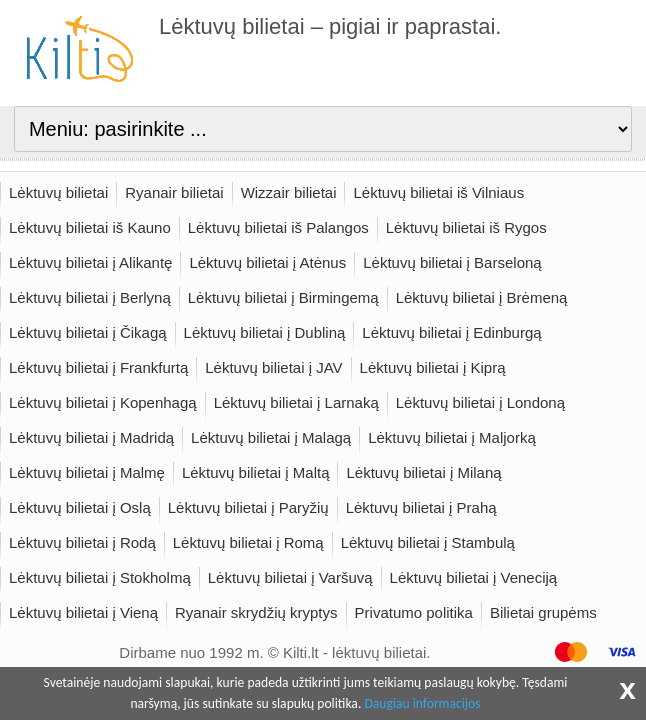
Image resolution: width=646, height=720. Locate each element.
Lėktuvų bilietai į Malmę (87, 472)
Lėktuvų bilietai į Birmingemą (283, 297)
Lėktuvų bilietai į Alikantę (90, 262)
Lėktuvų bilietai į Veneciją (474, 577)
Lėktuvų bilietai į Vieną (83, 612)
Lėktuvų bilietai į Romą (248, 542)
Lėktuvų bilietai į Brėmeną (482, 297)
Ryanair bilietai (174, 192)
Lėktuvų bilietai (58, 192)
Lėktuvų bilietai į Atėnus (267, 262)
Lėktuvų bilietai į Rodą (82, 542)
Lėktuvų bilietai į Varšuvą (290, 577)
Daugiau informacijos (422, 703)
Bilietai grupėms (543, 612)
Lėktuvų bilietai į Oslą (80, 507)
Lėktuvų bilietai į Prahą (421, 507)
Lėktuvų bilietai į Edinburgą (451, 332)
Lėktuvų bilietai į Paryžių (248, 507)
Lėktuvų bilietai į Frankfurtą (98, 367)
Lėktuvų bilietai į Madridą (91, 437)
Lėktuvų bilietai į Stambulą (428, 542)
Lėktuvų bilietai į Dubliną (265, 332)
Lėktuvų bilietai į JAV (273, 367)
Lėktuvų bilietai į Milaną (423, 472)
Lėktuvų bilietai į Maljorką (452, 437)
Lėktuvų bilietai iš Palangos (278, 227)
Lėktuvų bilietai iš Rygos (466, 227)
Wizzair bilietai (289, 192)
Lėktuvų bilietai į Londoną (480, 402)
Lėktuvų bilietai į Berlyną (90, 297)
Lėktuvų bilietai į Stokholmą (100, 577)
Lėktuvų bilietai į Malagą (271, 437)
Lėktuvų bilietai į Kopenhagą (103, 402)
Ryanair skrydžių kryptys (256, 612)
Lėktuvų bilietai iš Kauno (90, 227)
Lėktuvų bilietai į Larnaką (296, 402)
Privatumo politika (414, 612)
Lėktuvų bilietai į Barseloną (452, 262)
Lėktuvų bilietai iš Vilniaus (438, 192)
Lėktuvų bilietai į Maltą (256, 472)
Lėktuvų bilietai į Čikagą (88, 332)
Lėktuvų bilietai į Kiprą (433, 367)
